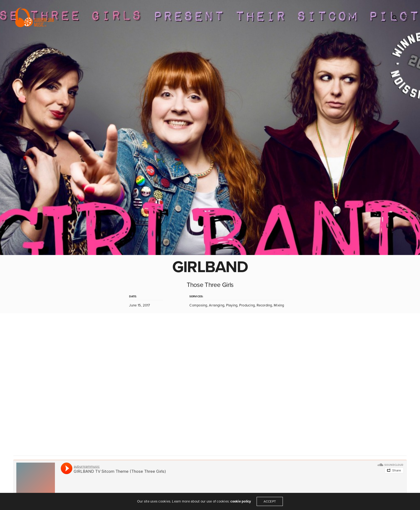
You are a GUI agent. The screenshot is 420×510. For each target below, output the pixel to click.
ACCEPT (270, 501)
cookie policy (241, 501)
